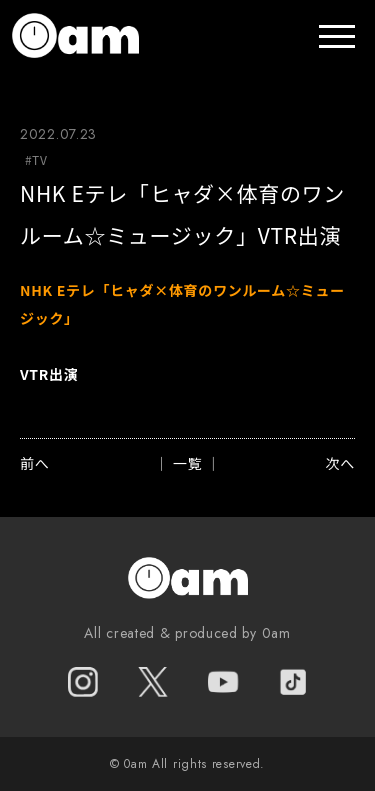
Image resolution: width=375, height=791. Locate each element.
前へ (34, 463)
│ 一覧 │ (187, 463)
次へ (340, 463)
